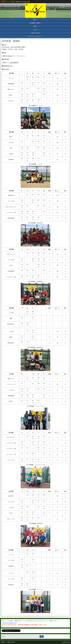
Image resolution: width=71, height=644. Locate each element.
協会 (35, 20)
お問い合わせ (35, 33)
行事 (35, 26)
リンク (35, 30)
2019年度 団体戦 (11, 41)
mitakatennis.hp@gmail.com (9, 623)
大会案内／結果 (35, 23)
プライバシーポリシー (35, 36)
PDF (11, 66)
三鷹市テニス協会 (8, 1)
